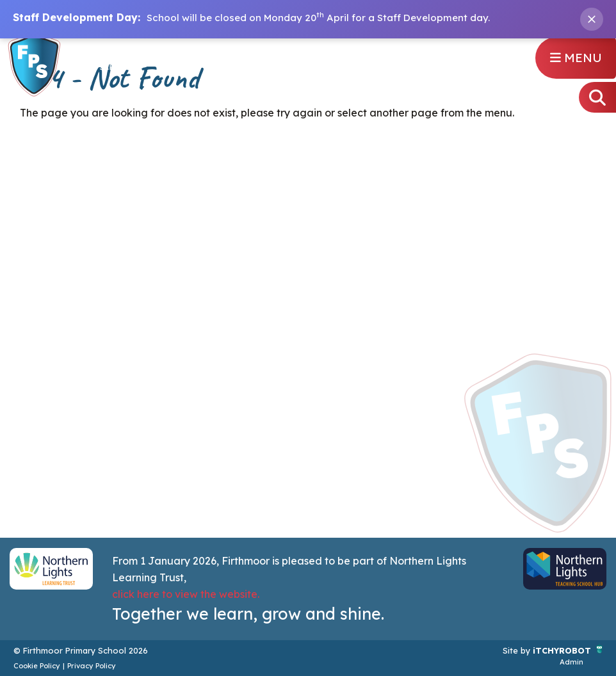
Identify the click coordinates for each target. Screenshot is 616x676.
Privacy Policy (92, 666)
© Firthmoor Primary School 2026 (81, 650)
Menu (576, 58)
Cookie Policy (37, 666)
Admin (571, 662)
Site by (518, 650)
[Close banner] (592, 19)
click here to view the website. (186, 594)
